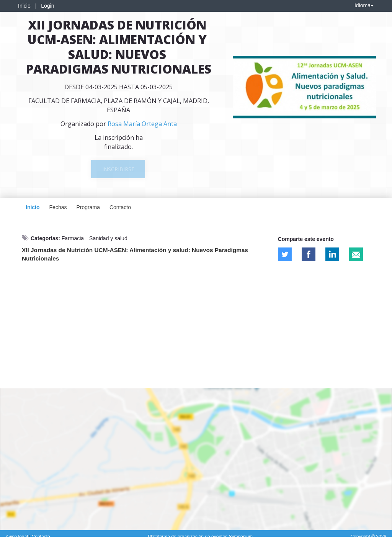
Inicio (24, 6)
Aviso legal (17, 537)
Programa (88, 207)
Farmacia (73, 238)
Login (47, 6)
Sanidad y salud (108, 238)
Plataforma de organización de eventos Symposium (200, 537)
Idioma (364, 5)
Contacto (120, 207)
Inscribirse (118, 169)
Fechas (58, 207)
